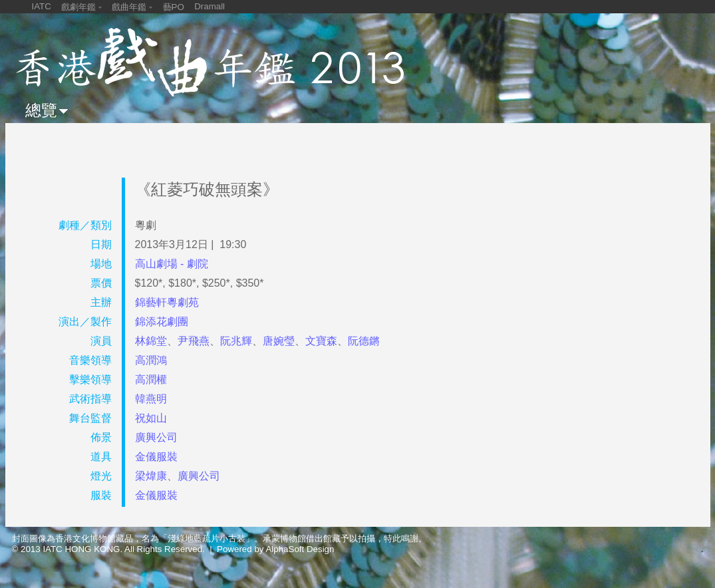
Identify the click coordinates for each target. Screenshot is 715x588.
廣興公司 (156, 437)
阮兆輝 (236, 341)
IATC (42, 6)
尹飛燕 (194, 341)
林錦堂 (151, 341)
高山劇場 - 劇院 (172, 264)
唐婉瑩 (279, 341)
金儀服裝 (156, 457)
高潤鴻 (151, 360)
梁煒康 (151, 476)
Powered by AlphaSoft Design (275, 549)
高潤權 (151, 379)
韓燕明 (151, 399)
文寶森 (321, 341)
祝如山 (151, 418)
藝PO (174, 7)
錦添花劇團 (162, 322)
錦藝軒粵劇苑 (167, 302)
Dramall (210, 6)
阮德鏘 (364, 341)
